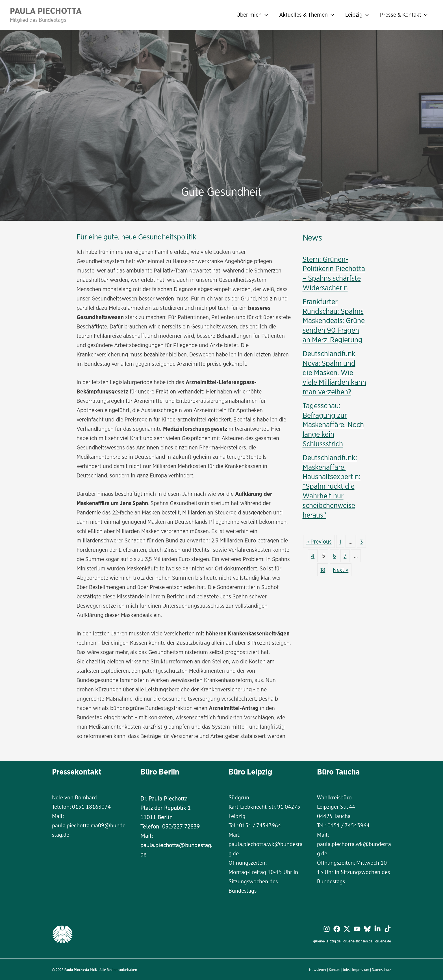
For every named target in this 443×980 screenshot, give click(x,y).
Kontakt (335, 970)
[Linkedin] (377, 929)
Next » (341, 570)
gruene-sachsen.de (358, 941)
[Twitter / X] (347, 929)
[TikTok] (388, 929)
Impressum (361, 970)
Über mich (252, 15)
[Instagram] (327, 929)
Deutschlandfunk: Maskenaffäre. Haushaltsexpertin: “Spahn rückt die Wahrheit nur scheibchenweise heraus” (332, 486)
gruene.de (383, 941)
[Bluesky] (367, 929)
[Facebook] (337, 929)
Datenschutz (381, 970)
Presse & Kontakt (404, 15)
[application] (265, 15)
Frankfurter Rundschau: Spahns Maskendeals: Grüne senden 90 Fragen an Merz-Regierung (334, 321)
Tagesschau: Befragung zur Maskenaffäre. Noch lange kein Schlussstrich (333, 425)
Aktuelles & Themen (307, 15)
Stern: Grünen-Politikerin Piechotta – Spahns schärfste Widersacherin (334, 273)
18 (323, 570)
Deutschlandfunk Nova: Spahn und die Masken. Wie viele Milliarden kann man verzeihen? (334, 373)
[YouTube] (357, 929)
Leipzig (357, 15)
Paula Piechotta (46, 11)
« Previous (319, 541)
